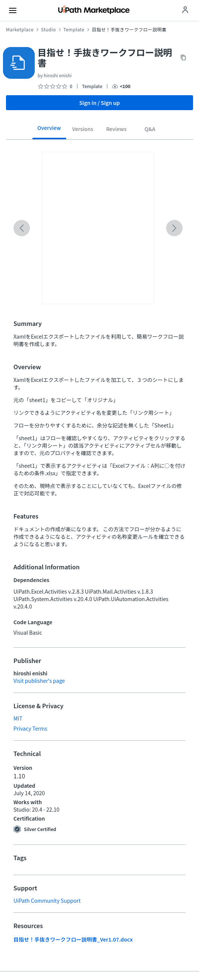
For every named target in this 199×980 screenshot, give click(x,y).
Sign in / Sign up (99, 103)
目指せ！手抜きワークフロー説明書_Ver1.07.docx (73, 939)
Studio (49, 29)
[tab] (49, 130)
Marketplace (20, 29)
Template (74, 29)
